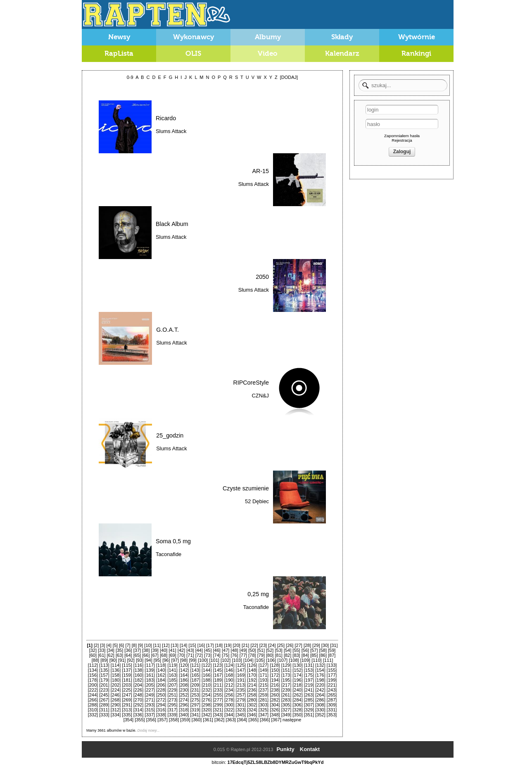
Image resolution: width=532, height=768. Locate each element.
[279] (241, 700)
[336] (138, 715)
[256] (229, 695)
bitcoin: (219, 762)
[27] (299, 645)
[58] (323, 650)
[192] (252, 680)
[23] (263, 645)
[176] (320, 675)
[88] (95, 660)
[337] (150, 715)
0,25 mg (258, 594)
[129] (286, 665)
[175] (309, 675)
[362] (219, 720)
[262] (297, 695)
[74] (217, 655)
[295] (172, 705)
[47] (226, 650)
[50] (252, 650)
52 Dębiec (257, 501)
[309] (332, 705)
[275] (195, 700)
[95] (157, 660)
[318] (184, 710)
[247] (127, 695)
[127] (264, 665)
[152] (297, 670)
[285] (309, 700)
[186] (184, 680)
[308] (320, 705)
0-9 (130, 77)
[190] (229, 680)
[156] (93, 675)
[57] (314, 650)
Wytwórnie (417, 37)
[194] (275, 680)
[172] (275, 675)
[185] (172, 680)
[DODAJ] (289, 77)
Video (268, 53)
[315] (150, 710)
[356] (151, 720)
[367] (276, 720)
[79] (261, 655)
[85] (314, 655)
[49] (243, 650)
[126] (252, 665)
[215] (264, 685)
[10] (148, 645)
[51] (261, 650)
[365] (253, 720)
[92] (131, 660)
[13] (175, 645)
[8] (134, 645)
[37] (137, 650)
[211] (218, 685)
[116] (138, 665)
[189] (218, 680)
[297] (195, 705)
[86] (323, 655)
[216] (275, 685)
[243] (332, 690)
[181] (127, 680)
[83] (296, 655)
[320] (207, 710)
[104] (248, 660)
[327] (286, 710)
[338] (161, 715)
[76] (234, 655)
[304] (275, 705)
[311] (104, 710)
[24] (272, 645)
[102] (226, 660)
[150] (275, 670)
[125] (241, 665)
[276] (207, 700)
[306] (297, 705)
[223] (104, 690)
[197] (309, 680)
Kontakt (310, 749)
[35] (119, 650)
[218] (297, 685)
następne (292, 720)
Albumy (268, 37)
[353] (332, 715)
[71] (190, 655)
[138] (138, 670)
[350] (297, 715)
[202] (116, 685)
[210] (207, 685)
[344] (229, 715)
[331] (332, 710)
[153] (309, 670)
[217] (286, 685)
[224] (116, 690)
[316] (161, 710)
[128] (275, 665)
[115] (127, 665)
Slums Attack (171, 131)
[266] (93, 700)
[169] (241, 675)
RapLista (119, 53)
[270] (138, 700)
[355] (140, 720)
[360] (197, 720)
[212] (229, 685)
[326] (275, 710)
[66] (146, 655)
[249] (150, 695)
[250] (161, 695)
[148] (252, 670)
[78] (252, 655)
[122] (207, 665)
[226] (138, 690)
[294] (161, 705)
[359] (185, 720)
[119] (172, 665)
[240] (297, 690)
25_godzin (170, 435)
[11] (157, 645)
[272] (161, 700)
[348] (275, 715)
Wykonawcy (194, 37)
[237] (264, 690)
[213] (241, 685)
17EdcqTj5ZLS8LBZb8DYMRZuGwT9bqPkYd (276, 762)
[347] (264, 715)
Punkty (285, 749)
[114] (116, 665)
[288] (93, 705)
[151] (286, 670)
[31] (334, 645)
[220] (320, 685)
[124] (229, 665)
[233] (218, 690)
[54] (287, 650)
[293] (150, 705)
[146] (229, 670)
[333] (104, 715)
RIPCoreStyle (251, 383)
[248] (138, 695)
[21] (245, 645)
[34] (110, 650)
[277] (218, 700)
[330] (320, 710)
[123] (218, 665)
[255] (218, 695)
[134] (93, 670)
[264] (320, 695)
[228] (161, 690)
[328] (297, 710)
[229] (172, 690)
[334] (116, 715)
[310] (93, 710)
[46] (217, 650)
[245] (104, 695)
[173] (286, 675)
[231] (195, 690)
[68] (164, 655)
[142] (184, 670)
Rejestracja (402, 140)
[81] (278, 655)
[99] (192, 660)
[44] (199, 650)
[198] (320, 680)
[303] (264, 705)
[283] (286, 700)
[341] (195, 715)
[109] (305, 660)
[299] (218, 705)
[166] (207, 675)
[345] (241, 715)
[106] (271, 660)
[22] (254, 645)
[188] (207, 680)
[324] (252, 710)
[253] (195, 695)
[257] (241, 695)
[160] (138, 675)
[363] (230, 720)
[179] (104, 680)
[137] (127, 670)
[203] (127, 685)
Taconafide (169, 554)
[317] (172, 710)
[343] (218, 715)
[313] (127, 710)
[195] (286, 680)
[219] (309, 685)
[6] (121, 645)
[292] (138, 705)
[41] (172, 650)
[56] (305, 650)
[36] (128, 650)
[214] (252, 685)
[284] (297, 700)
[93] (140, 660)
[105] (260, 660)
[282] (275, 700)
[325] (264, 710)
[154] (320, 670)
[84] (305, 655)
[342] (207, 715)
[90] (113, 660)
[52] (270, 650)
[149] (264, 670)
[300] (229, 705)
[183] (150, 680)
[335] (127, 715)
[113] (104, 665)
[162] (161, 675)
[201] (104, 685)
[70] (181, 655)
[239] (286, 690)
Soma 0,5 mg (173, 541)
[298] (207, 705)
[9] (140, 645)
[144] (207, 670)
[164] (184, 675)
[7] (128, 645)
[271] (150, 700)
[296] (184, 705)
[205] (150, 685)
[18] (219, 645)
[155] (332, 670)
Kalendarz (342, 53)
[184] (161, 680)
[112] (93, 665)
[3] (102, 645)
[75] (226, 655)
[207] (172, 685)
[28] (307, 645)
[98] (184, 660)
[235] (241, 690)
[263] (309, 695)
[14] (183, 645)
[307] (309, 705)
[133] (332, 665)
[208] (184, 685)
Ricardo (166, 118)
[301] (241, 705)
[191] (241, 680)
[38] (146, 650)
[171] (264, 675)
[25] (281, 645)
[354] (128, 720)
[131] (309, 665)
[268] (116, 700)
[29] (316, 645)
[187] (195, 680)
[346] (252, 715)
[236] (252, 690)
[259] (264, 695)
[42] (181, 650)
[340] (184, 715)
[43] (190, 650)
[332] (93, 715)
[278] (229, 700)
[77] (243, 655)
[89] (104, 660)
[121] (195, 665)
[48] (234, 650)
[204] (138, 685)
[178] (93, 680)
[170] (252, 675)
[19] (228, 645)
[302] (252, 705)
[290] (116, 705)
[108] (294, 660)
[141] (172, 670)
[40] (164, 650)
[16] (201, 645)
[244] (93, 695)
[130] (297, 665)
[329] (309, 710)
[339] (172, 715)
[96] (166, 660)
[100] (203, 660)
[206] (161, 685)
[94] (148, 660)
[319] (195, 710)
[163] (172, 675)
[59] (332, 650)
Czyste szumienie (246, 488)
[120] (184, 665)
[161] (150, 675)
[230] (184, 690)
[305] (286, 705)
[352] (320, 715)
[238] (275, 690)
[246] (116, 695)
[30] (325, 645)
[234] (229, 690)
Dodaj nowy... (149, 730)
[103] (237, 660)
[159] (127, 675)
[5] (115, 645)
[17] (210, 645)
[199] (332, 680)
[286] (320, 700)
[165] (195, 675)
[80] (270, 655)
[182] (138, 680)
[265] (332, 695)
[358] (174, 720)
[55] (296, 650)
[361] (208, 720)
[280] (252, 700)
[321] (218, 710)
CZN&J (260, 396)
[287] (332, 700)
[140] (161, 670)
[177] (332, 675)
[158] (116, 675)
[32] (93, 650)
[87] (332, 655)
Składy (342, 37)
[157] (104, 675)
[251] (172, 695)
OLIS (193, 53)
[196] (297, 680)
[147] (241, 670)
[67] (155, 655)
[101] (214, 660)
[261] (286, 695)
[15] (192, 645)
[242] (320, 690)
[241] (309, 690)
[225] (127, 690)
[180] (116, 680)
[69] (172, 655)
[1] (89, 645)
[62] (110, 655)
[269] (127, 700)
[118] (161, 665)
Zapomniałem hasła (402, 136)
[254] (207, 695)
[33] (102, 650)
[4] (109, 645)
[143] (195, 670)
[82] (287, 655)
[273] (172, 700)
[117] (150, 665)
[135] (104, 670)
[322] (229, 710)
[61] (102, 655)
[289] (104, 705)
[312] (116, 710)
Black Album (172, 224)
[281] (264, 700)
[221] (332, 685)
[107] (283, 660)
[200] (93, 685)
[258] (252, 695)
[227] (150, 690)
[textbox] (403, 85)
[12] (166, 645)
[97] (175, 660)
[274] (184, 700)
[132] (320, 665)
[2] (96, 645)
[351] (309, 715)
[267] (104, 700)
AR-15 (260, 171)
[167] (218, 675)
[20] (237, 645)
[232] (207, 690)
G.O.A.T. (167, 330)
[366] (265, 720)
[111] (328, 660)
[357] (162, 720)
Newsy (119, 37)
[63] (119, 655)
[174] (297, 675)
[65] (137, 655)
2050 (262, 277)
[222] (93, 690)
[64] (128, 655)
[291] (127, 705)
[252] (184, 695)
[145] (218, 670)
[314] (138, 710)
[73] (208, 655)
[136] (116, 670)
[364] (242, 720)
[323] (241, 710)
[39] (155, 650)
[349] (286, 715)
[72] (199, 655)
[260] (275, 695)
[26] (290, 645)
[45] (208, 650)
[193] (264, 680)
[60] (93, 655)
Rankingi (416, 53)
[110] (316, 660)
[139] (150, 670)
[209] (195, 685)
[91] (122, 660)
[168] (229, 675)
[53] (278, 650)
